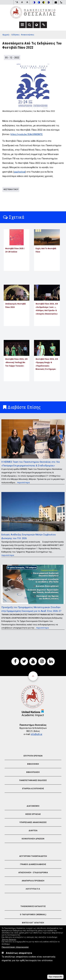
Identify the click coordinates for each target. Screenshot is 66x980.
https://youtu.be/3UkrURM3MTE (27, 134)
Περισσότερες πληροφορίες (15, 947)
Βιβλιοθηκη (33, 764)
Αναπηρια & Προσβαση (33, 881)
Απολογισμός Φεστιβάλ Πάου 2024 (15, 305)
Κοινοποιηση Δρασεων (33, 839)
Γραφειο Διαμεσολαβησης (33, 864)
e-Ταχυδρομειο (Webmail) (33, 915)
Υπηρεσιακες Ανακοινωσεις (33, 822)
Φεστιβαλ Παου (11, 189)
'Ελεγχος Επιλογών (9, 940)
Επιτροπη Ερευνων (33, 756)
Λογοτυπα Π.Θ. (33, 889)
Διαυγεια (33, 831)
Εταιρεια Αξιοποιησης (33, 789)
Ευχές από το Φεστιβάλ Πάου (46, 250)
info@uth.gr (37, 734)
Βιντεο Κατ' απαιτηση (33, 923)
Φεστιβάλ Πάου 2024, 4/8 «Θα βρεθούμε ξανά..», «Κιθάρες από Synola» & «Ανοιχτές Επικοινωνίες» (47, 309)
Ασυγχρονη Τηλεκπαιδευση (33, 856)
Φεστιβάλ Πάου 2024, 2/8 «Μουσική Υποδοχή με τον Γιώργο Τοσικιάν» (16, 362)
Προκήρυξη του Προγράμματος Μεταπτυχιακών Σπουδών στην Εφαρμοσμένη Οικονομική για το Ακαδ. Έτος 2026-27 (31, 609)
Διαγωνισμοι (33, 806)
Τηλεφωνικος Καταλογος (33, 906)
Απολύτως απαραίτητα (19, 953)
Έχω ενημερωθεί (55, 977)
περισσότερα (23, 482)
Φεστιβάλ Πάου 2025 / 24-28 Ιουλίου (15, 250)
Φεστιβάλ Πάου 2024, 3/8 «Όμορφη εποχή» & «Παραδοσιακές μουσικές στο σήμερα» (47, 364)
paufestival (20, 172)
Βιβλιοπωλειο (33, 772)
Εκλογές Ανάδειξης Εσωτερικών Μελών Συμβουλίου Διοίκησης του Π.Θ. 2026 (29, 536)
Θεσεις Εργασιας (33, 814)
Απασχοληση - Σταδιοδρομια (33, 873)
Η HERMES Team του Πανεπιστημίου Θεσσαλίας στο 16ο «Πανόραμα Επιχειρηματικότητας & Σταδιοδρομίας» (31, 464)
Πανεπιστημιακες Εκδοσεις (33, 780)
